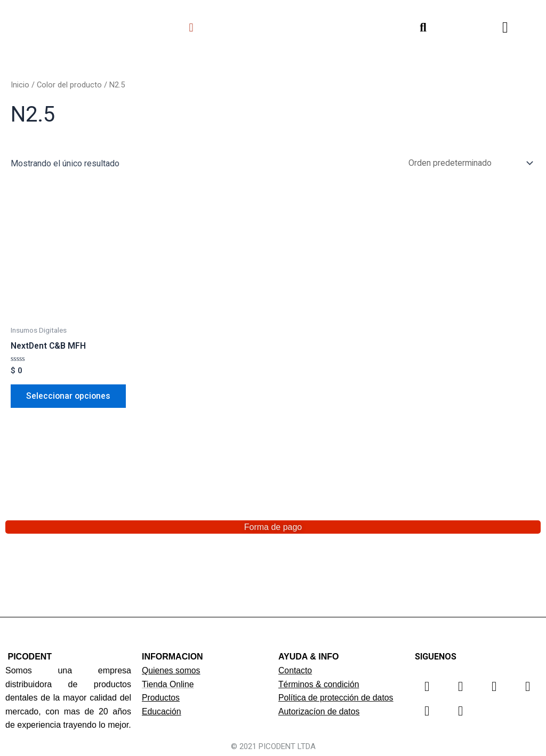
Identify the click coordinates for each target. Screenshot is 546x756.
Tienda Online (168, 684)
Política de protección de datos (337, 698)
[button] (191, 27)
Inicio (20, 85)
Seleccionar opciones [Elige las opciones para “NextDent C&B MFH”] (70, 397)
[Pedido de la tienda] (468, 163)
